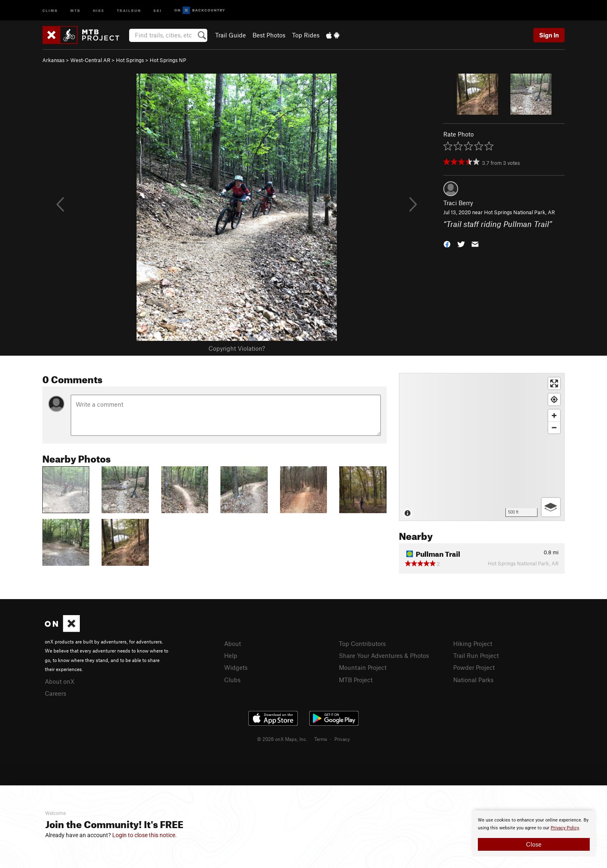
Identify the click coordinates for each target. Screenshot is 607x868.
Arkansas (53, 60)
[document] (534, 833)
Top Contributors (362, 643)
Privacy (342, 739)
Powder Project (474, 667)
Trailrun (129, 10)
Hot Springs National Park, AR (519, 212)
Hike (99, 10)
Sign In (549, 35)
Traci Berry (458, 203)
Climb (50, 10)
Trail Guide (231, 35)
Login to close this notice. (145, 835)
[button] (447, 243)
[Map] (482, 447)
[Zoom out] (554, 427)
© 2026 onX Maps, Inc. (282, 739)
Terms (321, 739)
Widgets (236, 667)
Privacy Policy (565, 828)
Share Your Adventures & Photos (384, 655)
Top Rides (306, 35)
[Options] (551, 507)
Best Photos (269, 35)
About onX (60, 681)
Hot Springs (130, 60)
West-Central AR (90, 60)
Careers (56, 693)
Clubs (232, 680)
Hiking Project (473, 643)
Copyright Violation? (237, 348)
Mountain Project (363, 667)
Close (534, 844)
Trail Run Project (476, 655)
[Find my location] (554, 399)
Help (231, 655)
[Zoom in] (554, 415)
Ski (158, 10)
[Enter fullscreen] (554, 383)
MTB (75, 10)
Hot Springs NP (168, 60)
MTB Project (356, 680)
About (233, 643)
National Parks (473, 680)
